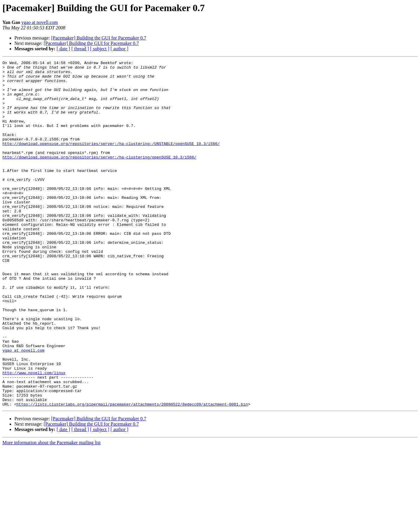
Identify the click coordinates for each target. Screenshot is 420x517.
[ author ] (120, 49)
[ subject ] (100, 49)
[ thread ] (80, 49)
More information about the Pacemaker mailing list (52, 512)
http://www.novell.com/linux (34, 436)
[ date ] (63, 49)
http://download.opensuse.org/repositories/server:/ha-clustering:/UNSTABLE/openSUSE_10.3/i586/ (111, 161)
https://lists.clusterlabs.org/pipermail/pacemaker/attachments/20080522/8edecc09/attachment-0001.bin (132, 473)
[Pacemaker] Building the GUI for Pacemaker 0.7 (99, 38)
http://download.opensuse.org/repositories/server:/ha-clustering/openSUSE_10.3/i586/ (99, 177)
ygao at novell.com (40, 22)
